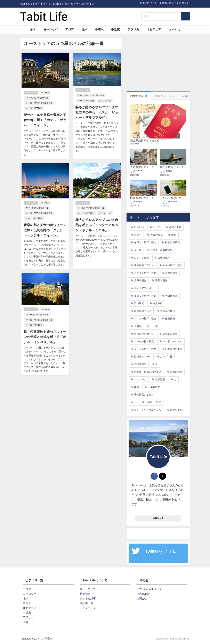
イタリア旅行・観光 (145, 296)
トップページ (88, 608)
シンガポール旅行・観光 (148, 402)
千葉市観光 (161, 280)
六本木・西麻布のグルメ (148, 372)
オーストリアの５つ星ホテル (39, 103)
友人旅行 (158, 303)
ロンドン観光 (142, 258)
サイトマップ (88, 589)
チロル (102, 213)
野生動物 (139, 227)
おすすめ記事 (88, 598)
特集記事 (85, 594)
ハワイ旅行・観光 (144, 341)
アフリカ (133, 29)
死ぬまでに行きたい (145, 288)
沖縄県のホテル (143, 357)
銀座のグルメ (177, 410)
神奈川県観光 (172, 242)
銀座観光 (170, 319)
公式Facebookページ (149, 589)
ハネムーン (140, 379)
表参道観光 (164, 258)
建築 (137, 387)
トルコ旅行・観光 (172, 265)
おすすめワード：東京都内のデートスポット (164, 3)
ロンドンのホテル (172, 341)
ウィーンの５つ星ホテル (37, 98)
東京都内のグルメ (144, 265)
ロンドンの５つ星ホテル (148, 410)
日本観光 (139, 303)
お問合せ (142, 598)
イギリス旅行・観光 (145, 242)
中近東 (115, 29)
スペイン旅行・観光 (145, 273)
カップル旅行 (168, 357)
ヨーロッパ (50, 29)
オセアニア (154, 29)
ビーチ (156, 227)
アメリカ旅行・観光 (145, 319)
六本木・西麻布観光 (161, 250)
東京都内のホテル (144, 334)
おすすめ (175, 29)
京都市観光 (176, 372)
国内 (33, 29)
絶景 (174, 235)
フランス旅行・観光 (145, 349)
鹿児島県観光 (170, 334)
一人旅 (154, 326)
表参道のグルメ (143, 311)
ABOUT (158, 518)
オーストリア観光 (34, 108)
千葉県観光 (154, 387)
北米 (84, 29)
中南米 (99, 29)
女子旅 (138, 250)
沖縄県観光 (140, 364)
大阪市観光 (171, 296)
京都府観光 (171, 273)
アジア (70, 29)
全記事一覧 (86, 603)
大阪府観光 (156, 235)
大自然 (138, 326)
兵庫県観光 (140, 280)
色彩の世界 (175, 227)
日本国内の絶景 (174, 349)
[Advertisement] (158, 64)
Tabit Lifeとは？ (30, 639)
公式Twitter (143, 594)
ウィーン (45, 93)
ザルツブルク (105, 101)
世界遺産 (160, 379)
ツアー (138, 235)
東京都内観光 (168, 311)
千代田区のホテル (144, 395)
